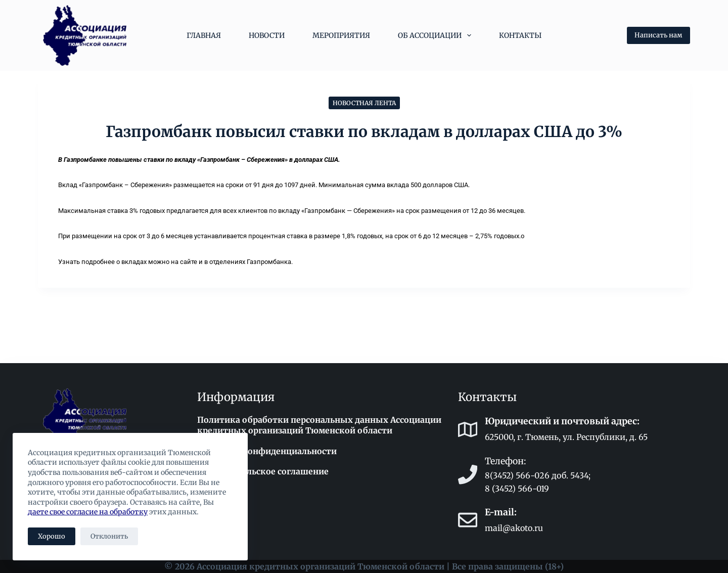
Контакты (520, 35)
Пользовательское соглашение (263, 471)
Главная (204, 35)
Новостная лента (364, 103)
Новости (267, 35)
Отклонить (109, 536)
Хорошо (52, 536)
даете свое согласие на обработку (88, 512)
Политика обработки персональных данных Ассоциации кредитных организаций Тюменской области (319, 425)
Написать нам (658, 35)
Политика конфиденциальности (267, 451)
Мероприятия (341, 35)
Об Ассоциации (437, 35)
